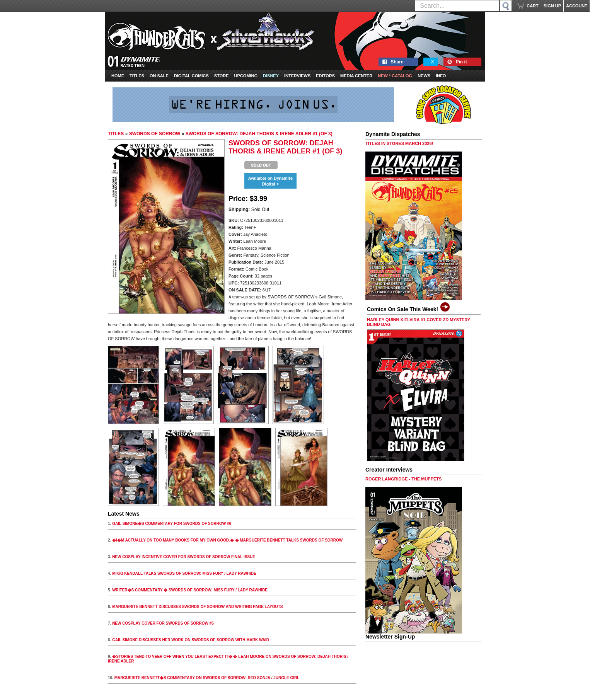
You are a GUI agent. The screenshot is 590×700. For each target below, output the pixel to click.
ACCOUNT (577, 6)
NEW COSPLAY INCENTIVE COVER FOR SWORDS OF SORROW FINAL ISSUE (184, 557)
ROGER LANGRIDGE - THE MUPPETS (403, 479)
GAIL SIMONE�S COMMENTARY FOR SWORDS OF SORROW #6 (172, 524)
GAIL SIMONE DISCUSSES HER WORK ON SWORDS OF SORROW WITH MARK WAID (191, 640)
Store (222, 76)
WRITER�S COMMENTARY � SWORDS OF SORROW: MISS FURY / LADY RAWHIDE (190, 590)
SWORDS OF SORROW (155, 134)
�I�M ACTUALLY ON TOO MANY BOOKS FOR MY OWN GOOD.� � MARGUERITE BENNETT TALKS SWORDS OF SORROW (227, 540)
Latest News (124, 514)
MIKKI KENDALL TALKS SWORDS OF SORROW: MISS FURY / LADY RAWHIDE (184, 573)
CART (533, 6)
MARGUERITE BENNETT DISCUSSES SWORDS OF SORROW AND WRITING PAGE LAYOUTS (197, 607)
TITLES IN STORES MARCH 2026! (399, 143)
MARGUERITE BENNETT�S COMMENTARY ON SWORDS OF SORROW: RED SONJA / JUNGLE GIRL (207, 678)
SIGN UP (552, 6)
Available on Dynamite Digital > (270, 181)
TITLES (116, 134)
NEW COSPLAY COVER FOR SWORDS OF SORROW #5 (163, 623)
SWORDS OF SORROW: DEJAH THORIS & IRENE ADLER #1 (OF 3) (259, 134)
